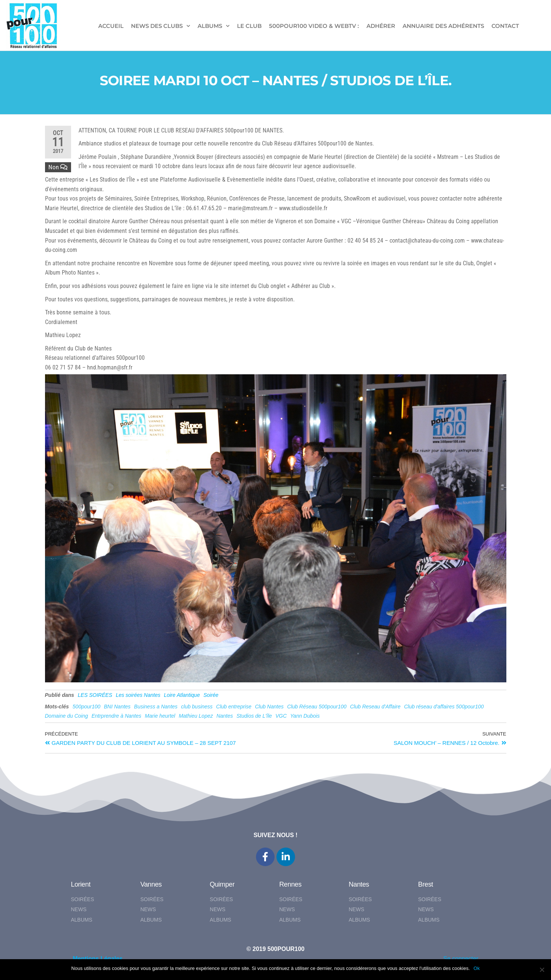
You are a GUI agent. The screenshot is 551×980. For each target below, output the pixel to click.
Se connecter (461, 959)
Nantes (225, 716)
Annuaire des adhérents (443, 26)
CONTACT (505, 26)
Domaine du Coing (67, 716)
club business (197, 707)
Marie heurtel (160, 716)
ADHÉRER (381, 26)
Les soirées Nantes (138, 695)
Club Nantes (269, 707)
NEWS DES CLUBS (157, 26)
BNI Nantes (117, 707)
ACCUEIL (111, 26)
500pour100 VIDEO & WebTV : (314, 26)
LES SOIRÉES (95, 695)
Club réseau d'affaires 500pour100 (444, 707)
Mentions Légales (98, 959)
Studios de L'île (254, 716)
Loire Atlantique (182, 695)
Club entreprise (234, 707)
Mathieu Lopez (196, 716)
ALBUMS (210, 26)
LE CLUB (249, 26)
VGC (281, 716)
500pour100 (87, 707)
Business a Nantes (156, 707)
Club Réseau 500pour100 (317, 707)
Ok (477, 968)
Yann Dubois (305, 716)
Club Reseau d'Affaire (375, 707)
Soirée (211, 695)
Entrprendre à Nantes (116, 716)
